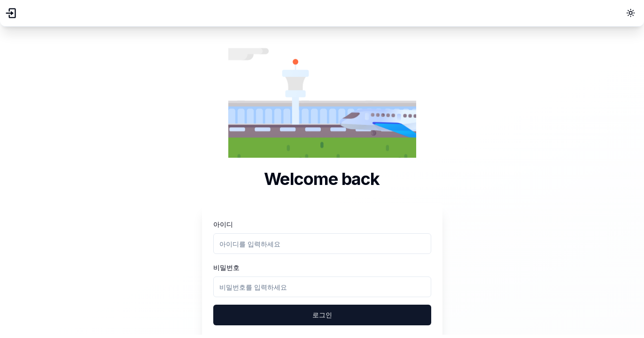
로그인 (322, 315)
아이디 (223, 224)
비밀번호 (226, 267)
